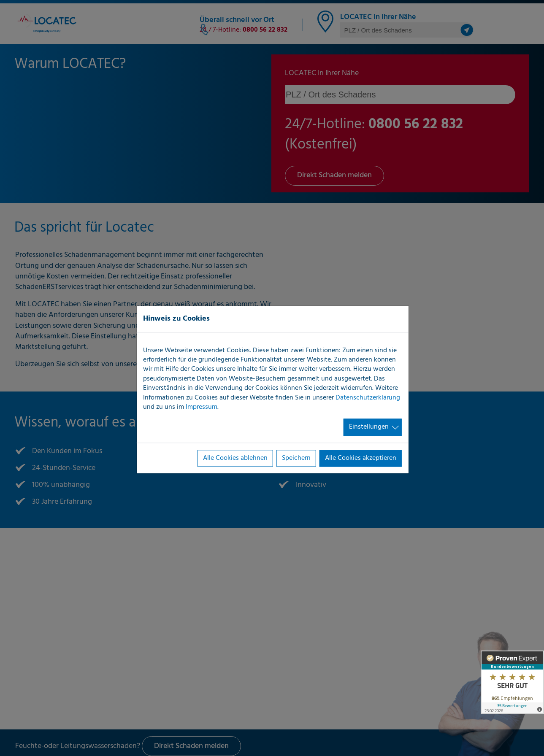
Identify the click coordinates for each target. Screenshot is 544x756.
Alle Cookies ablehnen (235, 458)
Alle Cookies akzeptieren (361, 458)
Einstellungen (369, 427)
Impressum (202, 407)
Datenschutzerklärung (368, 398)
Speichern (296, 458)
